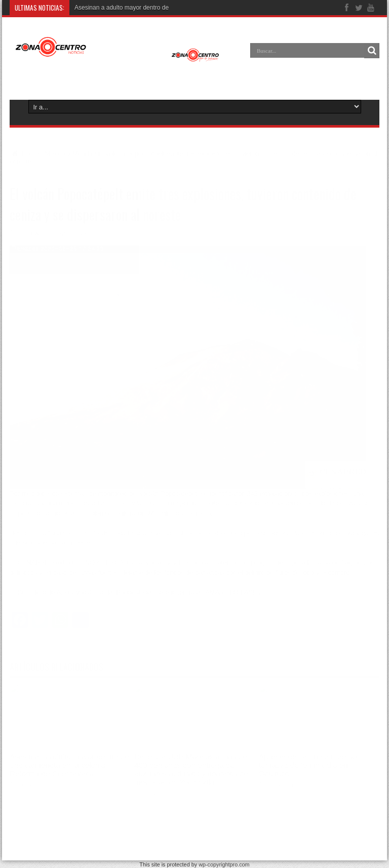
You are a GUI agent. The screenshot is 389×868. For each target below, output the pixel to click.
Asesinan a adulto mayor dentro (117, 8)
